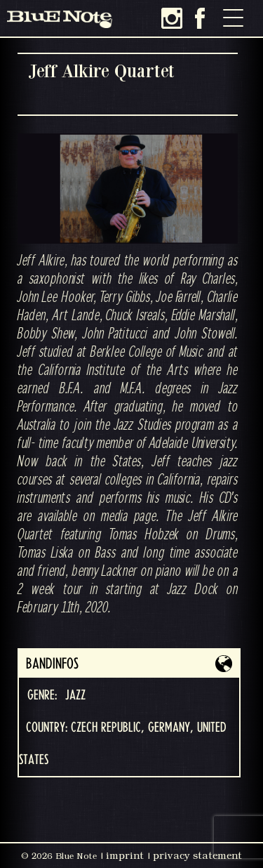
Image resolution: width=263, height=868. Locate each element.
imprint (125, 855)
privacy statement (197, 855)
